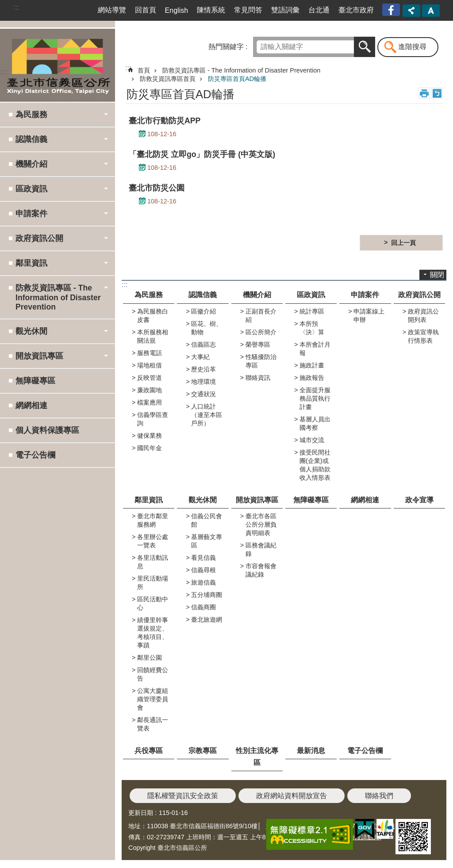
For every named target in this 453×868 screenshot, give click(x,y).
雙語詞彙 (285, 10)
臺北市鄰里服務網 (153, 520)
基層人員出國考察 (315, 423)
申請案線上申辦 (369, 315)
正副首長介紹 (261, 315)
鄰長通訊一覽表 (153, 724)
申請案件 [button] (31, 214)
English (177, 10)
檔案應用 (150, 402)
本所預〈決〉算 (312, 328)
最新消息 (311, 751)
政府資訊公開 (419, 295)
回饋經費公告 (153, 674)
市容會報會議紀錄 (261, 570)
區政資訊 (311, 295)
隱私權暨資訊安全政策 (183, 796)
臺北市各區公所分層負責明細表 (261, 524)
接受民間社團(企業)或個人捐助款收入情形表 (315, 465)
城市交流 (312, 440)
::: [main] (128, 68)
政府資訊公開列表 (423, 315)
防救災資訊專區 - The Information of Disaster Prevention (241, 70)
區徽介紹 (203, 311)
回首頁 (146, 10)
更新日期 (141, 813)
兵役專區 (149, 751)
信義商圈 (203, 607)
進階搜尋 (412, 47)
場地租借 (150, 365)
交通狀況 (203, 394)
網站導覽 (112, 10)
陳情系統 (211, 10)
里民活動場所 (153, 583)
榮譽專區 (258, 344)
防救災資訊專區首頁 (168, 79)
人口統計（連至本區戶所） (207, 415)
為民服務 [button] (31, 115)
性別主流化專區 (257, 757)
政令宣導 (419, 500)
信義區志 (203, 344)
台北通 (319, 10)
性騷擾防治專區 (261, 361)
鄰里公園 (150, 658)
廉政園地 (150, 390)
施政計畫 (312, 365)
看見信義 (203, 558)
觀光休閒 (203, 500)
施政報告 (312, 378)
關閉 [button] (437, 275)
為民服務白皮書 (153, 315)
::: (16, 7)
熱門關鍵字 (226, 47)
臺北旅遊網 (207, 619)
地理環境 (203, 382)
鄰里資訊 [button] (31, 263)
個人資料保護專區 (47, 430)
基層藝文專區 (207, 541)
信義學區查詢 (153, 419)
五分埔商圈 (207, 595)
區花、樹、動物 (207, 328)
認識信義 (203, 295)
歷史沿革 (203, 369)
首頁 (144, 70)
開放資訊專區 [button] (39, 356)
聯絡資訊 (258, 378)
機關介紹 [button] (31, 164)
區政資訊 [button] (31, 189)
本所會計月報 (315, 349)
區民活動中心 (153, 603)
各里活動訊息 (153, 562)
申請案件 (365, 295)
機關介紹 (257, 295)
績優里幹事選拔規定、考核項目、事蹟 (153, 633)
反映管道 (150, 378)
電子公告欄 (35, 455)
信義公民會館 (207, 520)
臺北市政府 (356, 10)
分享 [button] (411, 11)
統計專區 (312, 311)
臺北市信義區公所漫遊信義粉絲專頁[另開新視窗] (392, 10)
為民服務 (149, 295)
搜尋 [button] (365, 47)
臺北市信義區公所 (58, 65)
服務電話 (150, 353)
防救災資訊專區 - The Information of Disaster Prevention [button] (58, 297)
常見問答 (248, 10)
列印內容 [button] (424, 93)
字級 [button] (431, 11)
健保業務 (150, 436)
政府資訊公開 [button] (39, 238)
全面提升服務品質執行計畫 (315, 398)
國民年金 (150, 448)
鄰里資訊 (149, 500)
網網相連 (31, 405)
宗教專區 (203, 751)
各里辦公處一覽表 (153, 541)
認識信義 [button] (31, 139)
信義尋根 (203, 570)
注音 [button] (437, 93)
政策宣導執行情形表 (423, 336)
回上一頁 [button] (403, 243)
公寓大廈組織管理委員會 (153, 699)
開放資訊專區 (257, 500)
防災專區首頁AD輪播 (237, 79)
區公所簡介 (261, 332)
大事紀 (200, 357)
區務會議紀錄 (261, 549)
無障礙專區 (35, 381)
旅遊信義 (203, 582)
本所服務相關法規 (153, 336)
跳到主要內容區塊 (5, 5)
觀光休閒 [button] (31, 331)
